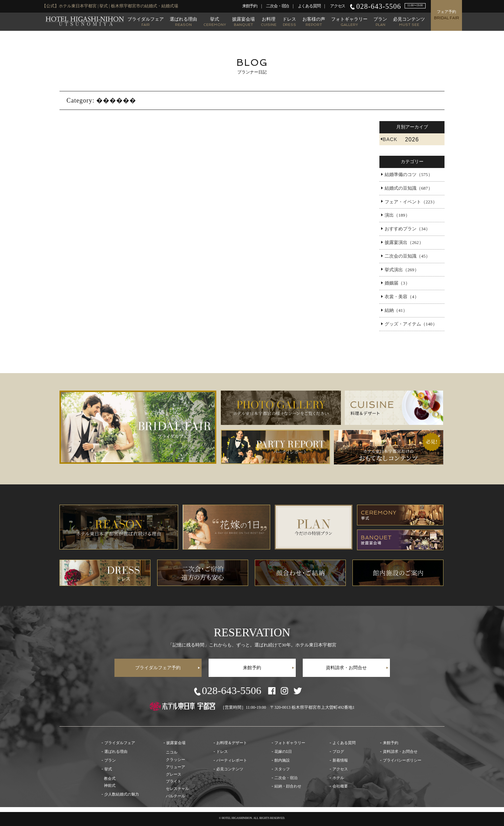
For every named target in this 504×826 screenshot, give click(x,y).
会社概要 (340, 786)
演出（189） (397, 215)
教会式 (110, 778)
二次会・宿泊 (277, 6)
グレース (174, 774)
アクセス (338, 6)
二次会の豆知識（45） (407, 256)
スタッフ (282, 769)
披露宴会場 (243, 22)
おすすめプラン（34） (407, 229)
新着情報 (340, 760)
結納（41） (396, 310)
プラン (380, 22)
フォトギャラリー (349, 22)
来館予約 (250, 6)
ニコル (172, 752)
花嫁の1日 (283, 751)
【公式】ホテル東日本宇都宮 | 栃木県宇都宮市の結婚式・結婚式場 (85, 21)
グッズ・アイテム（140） (411, 324)
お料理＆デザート (232, 743)
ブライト (174, 781)
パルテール (176, 796)
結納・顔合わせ (288, 786)
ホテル (338, 778)
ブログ (338, 751)
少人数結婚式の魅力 (122, 794)
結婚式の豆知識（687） (409, 188)
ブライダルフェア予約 (158, 668)
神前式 (110, 785)
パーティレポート (232, 760)
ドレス (289, 22)
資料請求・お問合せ (346, 668)
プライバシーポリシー (402, 760)
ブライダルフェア (146, 22)
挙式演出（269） (402, 270)
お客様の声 (314, 22)
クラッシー (176, 759)
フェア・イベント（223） (411, 202)
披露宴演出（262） (404, 242)
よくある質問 (309, 6)
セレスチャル (177, 789)
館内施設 (282, 760)
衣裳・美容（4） (402, 297)
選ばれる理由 (183, 22)
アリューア (176, 767)
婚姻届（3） (397, 283)
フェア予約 (447, 15)
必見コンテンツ (409, 22)
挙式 (215, 22)
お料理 (269, 22)
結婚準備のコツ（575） (409, 174)
